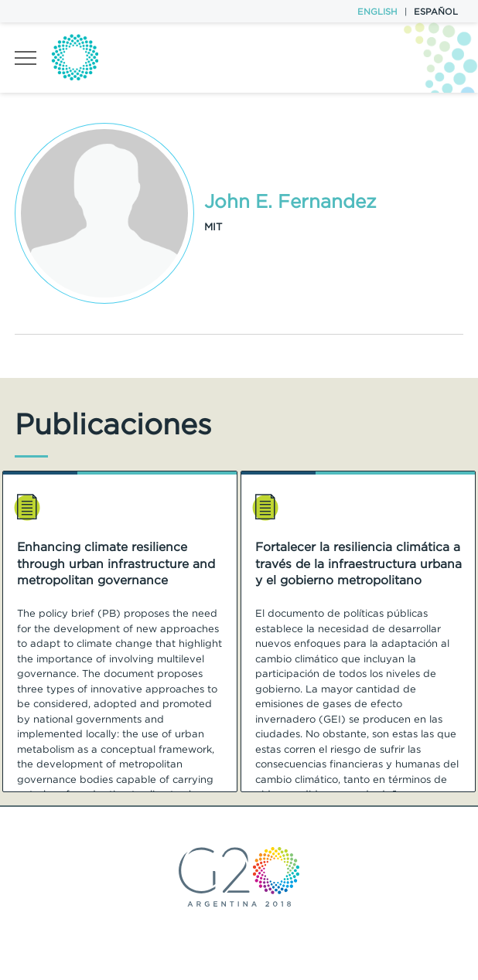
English (377, 12)
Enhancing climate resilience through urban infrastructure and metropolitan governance (116, 564)
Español (436, 12)
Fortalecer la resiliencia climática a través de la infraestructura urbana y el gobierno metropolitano (358, 564)
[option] (120, 631)
